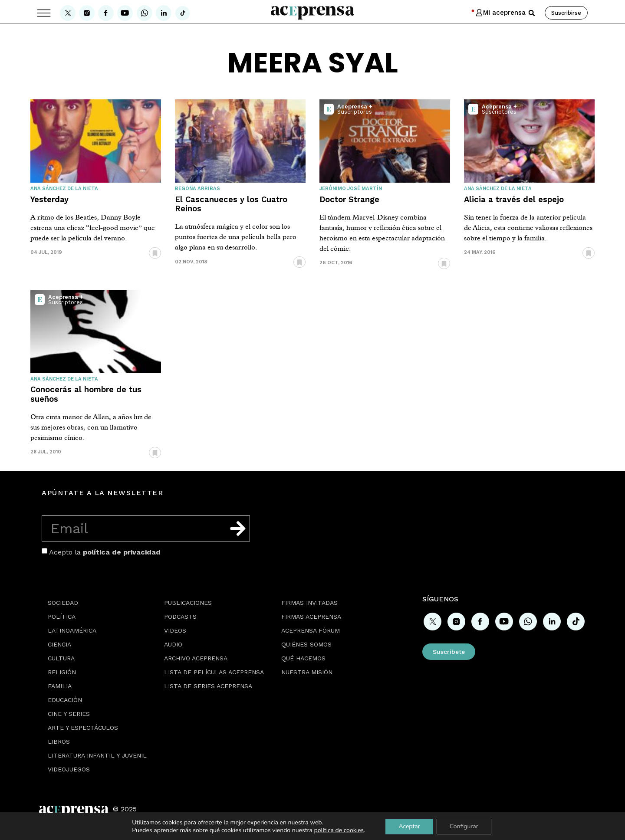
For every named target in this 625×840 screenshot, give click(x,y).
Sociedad (63, 603)
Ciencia (59, 644)
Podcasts (180, 617)
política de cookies (339, 830)
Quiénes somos (306, 644)
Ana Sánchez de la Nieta (64, 189)
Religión (62, 672)
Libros (59, 742)
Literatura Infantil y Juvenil (97, 755)
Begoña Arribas (197, 189)
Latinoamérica (72, 630)
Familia (60, 686)
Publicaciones (188, 603)
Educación (65, 700)
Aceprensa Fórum (311, 630)
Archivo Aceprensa (196, 658)
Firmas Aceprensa (311, 617)
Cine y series (69, 714)
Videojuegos (69, 769)
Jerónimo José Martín (351, 189)
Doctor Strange (349, 199)
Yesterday (49, 199)
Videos (175, 630)
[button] (532, 13)
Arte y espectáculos (83, 728)
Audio (173, 644)
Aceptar (409, 826)
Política (62, 617)
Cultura (61, 658)
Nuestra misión (307, 672)
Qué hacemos (303, 658)
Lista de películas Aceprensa (214, 672)
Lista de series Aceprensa (208, 686)
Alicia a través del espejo (514, 199)
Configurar (464, 826)
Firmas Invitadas (309, 603)
